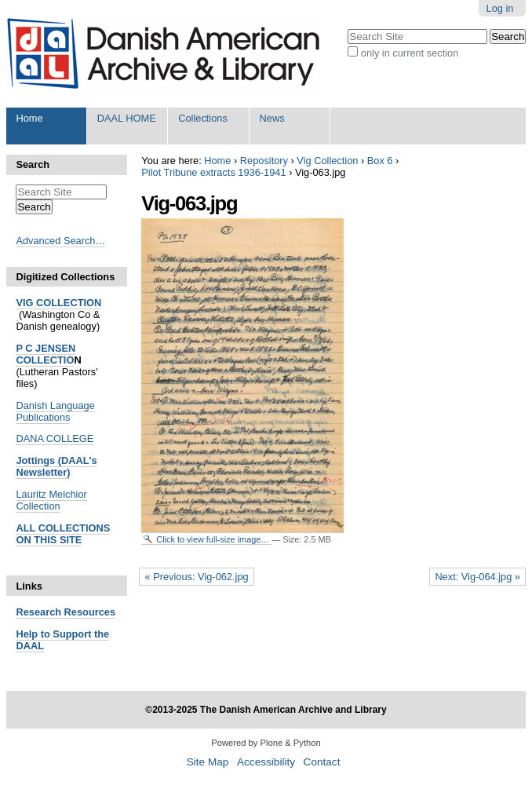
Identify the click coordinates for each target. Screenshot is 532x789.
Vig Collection (327, 161)
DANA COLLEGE (55, 438)
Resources (88, 612)
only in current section (410, 53)
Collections (203, 118)
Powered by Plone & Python (266, 743)
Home (29, 118)
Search (33, 164)
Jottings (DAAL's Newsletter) (56, 466)
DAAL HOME (127, 118)
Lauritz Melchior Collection (51, 500)
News (272, 118)
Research (38, 612)
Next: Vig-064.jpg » (477, 577)
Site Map (208, 762)
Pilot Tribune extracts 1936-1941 (213, 172)
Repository (264, 161)
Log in (500, 8)
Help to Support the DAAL (62, 640)
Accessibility (266, 762)
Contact (322, 762)
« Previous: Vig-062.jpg (197, 577)
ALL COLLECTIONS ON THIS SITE (63, 534)
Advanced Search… (60, 241)
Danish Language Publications (55, 411)
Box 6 (380, 161)
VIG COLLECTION (58, 303)
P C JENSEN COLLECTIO (46, 354)
